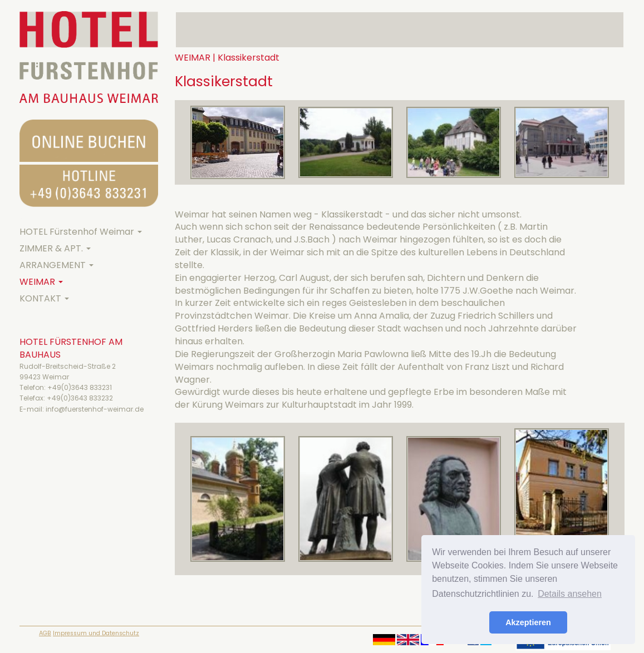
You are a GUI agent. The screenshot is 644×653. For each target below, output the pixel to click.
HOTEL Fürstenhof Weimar (81, 232)
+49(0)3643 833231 (80, 387)
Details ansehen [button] (570, 594)
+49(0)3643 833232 (80, 398)
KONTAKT (44, 298)
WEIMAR (41, 282)
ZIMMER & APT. (55, 248)
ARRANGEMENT (56, 265)
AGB (45, 633)
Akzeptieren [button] (528, 622)
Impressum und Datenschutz (96, 633)
